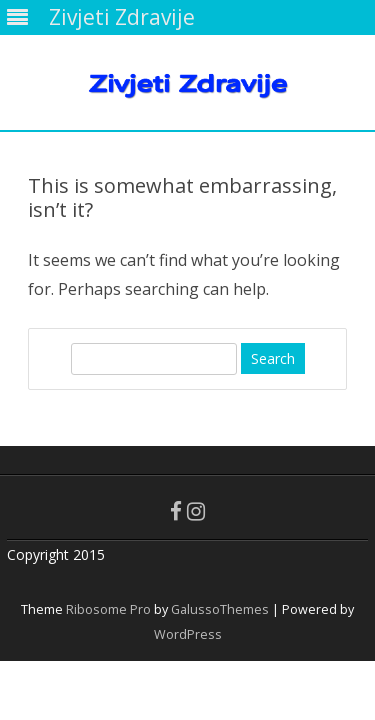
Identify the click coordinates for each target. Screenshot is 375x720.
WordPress (188, 634)
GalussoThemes (220, 609)
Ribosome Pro (108, 609)
